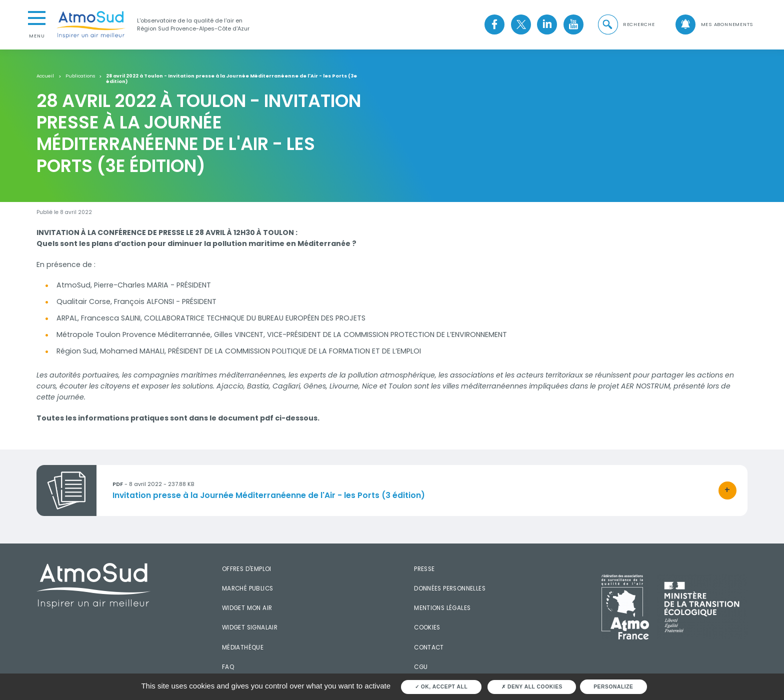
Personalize (613, 687)
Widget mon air (247, 608)
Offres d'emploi (247, 569)
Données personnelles (450, 588)
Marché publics (248, 588)
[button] (625, 25)
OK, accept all (441, 687)
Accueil (45, 76)
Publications (80, 76)
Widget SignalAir (250, 627)
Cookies (427, 627)
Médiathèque (243, 647)
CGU (421, 667)
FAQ (228, 667)
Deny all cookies (532, 687)
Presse (424, 569)
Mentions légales (442, 608)
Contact (429, 647)
